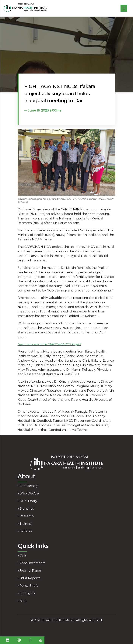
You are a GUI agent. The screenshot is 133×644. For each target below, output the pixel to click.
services (25, 531)
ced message (28, 486)
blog (22, 601)
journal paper (29, 571)
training (25, 524)
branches (26, 509)
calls (22, 555)
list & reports (29, 578)
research (26, 516)
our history (27, 501)
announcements (31, 563)
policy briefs (28, 586)
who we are (28, 493)
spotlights (26, 593)
